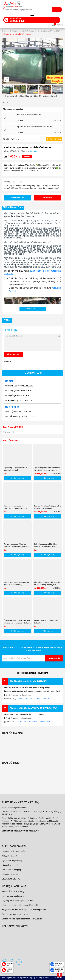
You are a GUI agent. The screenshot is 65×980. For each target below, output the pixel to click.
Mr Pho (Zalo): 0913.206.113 (18, 401)
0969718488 (22, 722)
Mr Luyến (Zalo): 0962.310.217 (19, 396)
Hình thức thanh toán (11, 865)
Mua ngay (48, 198)
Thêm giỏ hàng (54, 139)
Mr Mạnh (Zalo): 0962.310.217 (19, 386)
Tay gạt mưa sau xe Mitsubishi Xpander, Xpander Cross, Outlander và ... (17, 547)
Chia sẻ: (5, 103)
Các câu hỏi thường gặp (12, 870)
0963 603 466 (35, 699)
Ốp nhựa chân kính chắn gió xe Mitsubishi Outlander (35, 127)
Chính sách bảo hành (10, 856)
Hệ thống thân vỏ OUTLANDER (48, 31)
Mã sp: (6, 151)
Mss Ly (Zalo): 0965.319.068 (18, 411)
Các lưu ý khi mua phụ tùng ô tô (15, 914)
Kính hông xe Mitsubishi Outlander (29, 115)
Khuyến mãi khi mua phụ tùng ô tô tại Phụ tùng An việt (24, 910)
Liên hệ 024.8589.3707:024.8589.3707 (20, 831)
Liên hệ (27, 156)
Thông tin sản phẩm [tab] (13, 207)
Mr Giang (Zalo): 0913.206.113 (19, 391)
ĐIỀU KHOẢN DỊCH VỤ (11, 879)
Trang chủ (6, 31)
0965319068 (33, 722)
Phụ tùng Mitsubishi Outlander (23, 31)
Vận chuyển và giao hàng (12, 861)
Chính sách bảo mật (10, 874)
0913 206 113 (47, 699)
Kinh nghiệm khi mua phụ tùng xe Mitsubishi (20, 905)
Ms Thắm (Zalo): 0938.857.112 (19, 416)
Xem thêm (32, 309)
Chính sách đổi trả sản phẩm (14, 852)
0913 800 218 (22, 699)
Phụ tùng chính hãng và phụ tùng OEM (17, 901)
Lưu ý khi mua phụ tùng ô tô (13, 896)
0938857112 (45, 722)
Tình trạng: (25, 151)
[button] (61, 61)
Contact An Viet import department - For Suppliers (22, 919)
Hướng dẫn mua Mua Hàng (13, 891)
